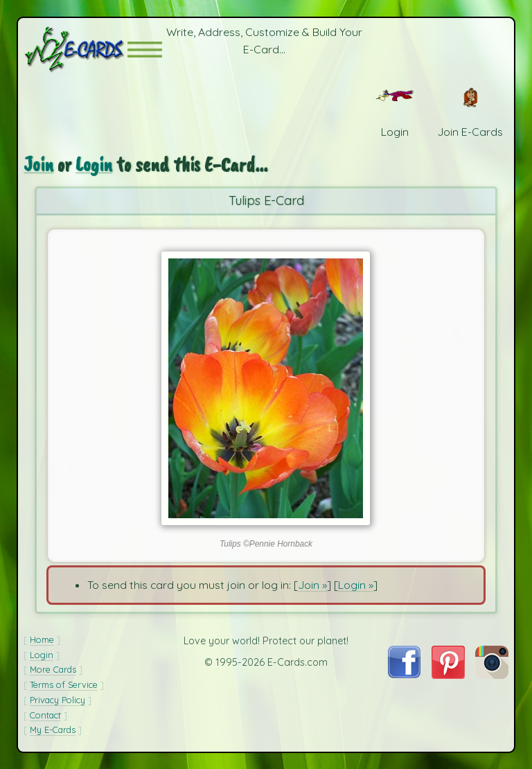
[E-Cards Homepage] (76, 50)
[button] (145, 50)
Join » (312, 585)
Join (38, 165)
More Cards (53, 669)
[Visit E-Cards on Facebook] (404, 674)
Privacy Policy (57, 700)
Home (42, 639)
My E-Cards (53, 730)
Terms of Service (64, 684)
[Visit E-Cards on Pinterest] (448, 675)
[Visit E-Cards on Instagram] (492, 675)
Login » (356, 585)
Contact (45, 715)
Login (94, 165)
